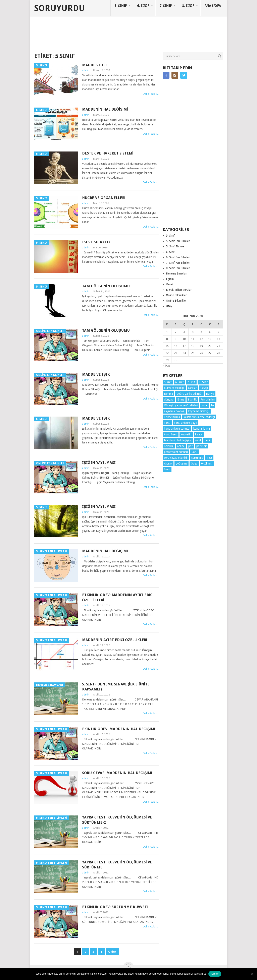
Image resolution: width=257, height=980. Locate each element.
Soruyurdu (60, 8)
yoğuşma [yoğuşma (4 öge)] (182, 464)
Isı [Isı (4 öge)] (212, 405)
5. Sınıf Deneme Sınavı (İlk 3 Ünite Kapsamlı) (116, 687)
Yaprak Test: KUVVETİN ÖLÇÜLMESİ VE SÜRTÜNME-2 (117, 820)
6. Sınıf (170, 252)
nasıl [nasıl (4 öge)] (198, 440)
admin (86, 70)
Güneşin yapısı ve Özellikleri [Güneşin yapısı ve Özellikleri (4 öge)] (181, 405)
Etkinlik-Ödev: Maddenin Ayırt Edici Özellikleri (118, 597)
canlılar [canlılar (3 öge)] (192, 388)
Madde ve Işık (96, 374)
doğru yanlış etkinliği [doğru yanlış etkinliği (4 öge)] (189, 394)
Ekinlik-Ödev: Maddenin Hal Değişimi (119, 729)
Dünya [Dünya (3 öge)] (210, 394)
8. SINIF (188, 6)
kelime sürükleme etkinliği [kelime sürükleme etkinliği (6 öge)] (199, 417)
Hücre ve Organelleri (104, 198)
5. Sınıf (170, 236)
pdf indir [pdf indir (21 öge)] (202, 446)
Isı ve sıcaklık (96, 242)
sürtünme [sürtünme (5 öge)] (197, 458)
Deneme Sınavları (177, 273)
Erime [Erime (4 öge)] (181, 400)
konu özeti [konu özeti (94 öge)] (171, 434)
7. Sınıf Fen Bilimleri (178, 263)
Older (112, 952)
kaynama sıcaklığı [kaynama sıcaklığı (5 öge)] (199, 411)
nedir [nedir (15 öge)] (208, 440)
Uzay (169, 306)
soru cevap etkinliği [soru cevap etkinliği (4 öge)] (176, 458)
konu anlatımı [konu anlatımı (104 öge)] (202, 429)
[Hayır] (252, 974)
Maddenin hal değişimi (105, 551)
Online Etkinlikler (176, 295)
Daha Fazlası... (151, 94)
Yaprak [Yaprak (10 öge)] (168, 464)
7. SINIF (166, 6)
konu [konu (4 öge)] (167, 423)
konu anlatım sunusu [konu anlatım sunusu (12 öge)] (177, 429)
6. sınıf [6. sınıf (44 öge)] (179, 382)
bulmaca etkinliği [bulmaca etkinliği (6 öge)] (174, 388)
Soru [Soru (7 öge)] (194, 452)
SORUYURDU (204, 32)
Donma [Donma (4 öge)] (168, 394)
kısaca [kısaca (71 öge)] (199, 434)
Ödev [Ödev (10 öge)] (194, 464)
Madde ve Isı (95, 65)
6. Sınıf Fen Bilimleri (178, 257)
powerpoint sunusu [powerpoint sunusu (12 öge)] (176, 452)
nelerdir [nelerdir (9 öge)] (169, 446)
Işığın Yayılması (99, 463)
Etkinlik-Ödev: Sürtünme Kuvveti (115, 907)
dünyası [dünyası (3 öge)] (169, 400)
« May (166, 366)
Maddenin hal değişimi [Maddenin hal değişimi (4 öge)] (178, 440)
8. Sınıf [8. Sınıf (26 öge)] (203, 382)
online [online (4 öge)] (181, 446)
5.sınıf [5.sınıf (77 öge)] (168, 382)
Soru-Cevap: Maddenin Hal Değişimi (117, 773)
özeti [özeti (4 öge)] (167, 469)
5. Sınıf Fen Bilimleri (178, 241)
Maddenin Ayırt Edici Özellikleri (115, 640)
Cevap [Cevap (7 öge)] (204, 388)
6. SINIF (143, 6)
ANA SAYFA (213, 6)
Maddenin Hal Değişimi (105, 109)
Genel (170, 284)
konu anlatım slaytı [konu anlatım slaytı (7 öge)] (186, 423)
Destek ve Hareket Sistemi (108, 153)
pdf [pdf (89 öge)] (190, 446)
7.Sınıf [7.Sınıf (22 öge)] (191, 382)
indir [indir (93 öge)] (204, 405)
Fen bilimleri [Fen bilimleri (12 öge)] (208, 400)
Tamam (215, 974)
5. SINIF (121, 6)
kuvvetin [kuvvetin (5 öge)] (186, 434)
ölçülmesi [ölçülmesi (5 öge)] (207, 464)
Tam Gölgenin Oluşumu (106, 286)
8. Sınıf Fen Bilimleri (178, 268)
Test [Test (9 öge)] (209, 458)
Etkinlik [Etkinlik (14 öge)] (192, 400)
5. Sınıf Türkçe (175, 246)
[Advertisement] (107, 37)
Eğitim (170, 279)
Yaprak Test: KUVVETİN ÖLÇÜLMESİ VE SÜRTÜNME (117, 865)
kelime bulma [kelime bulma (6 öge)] (172, 417)
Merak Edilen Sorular (179, 290)
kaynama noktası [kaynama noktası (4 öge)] (174, 411)
